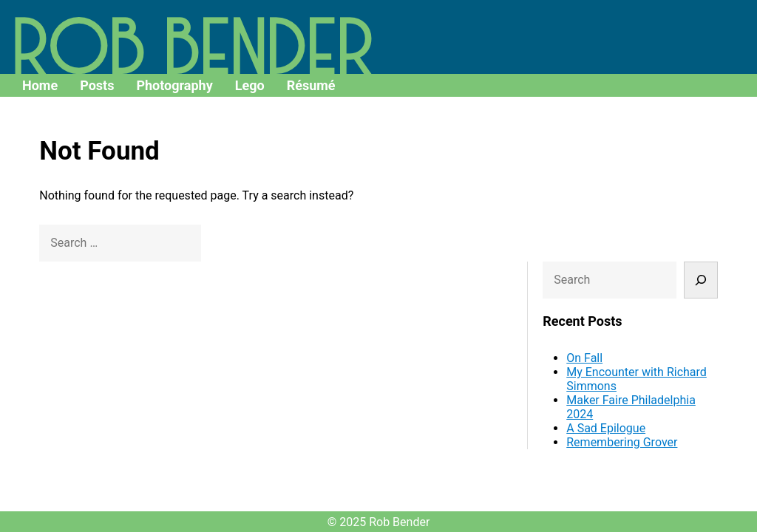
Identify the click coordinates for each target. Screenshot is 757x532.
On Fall (606, 231)
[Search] (702, 153)
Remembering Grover (643, 315)
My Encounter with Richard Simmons (637, 252)
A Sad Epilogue (627, 301)
